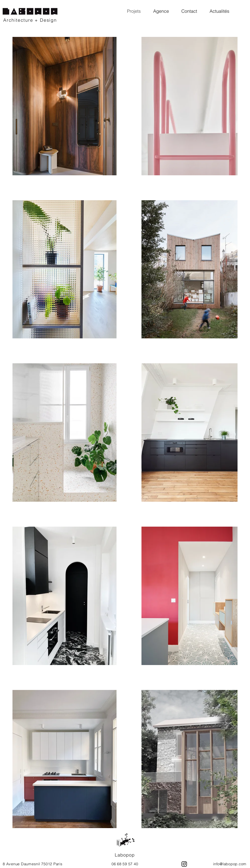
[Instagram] (184, 864)
